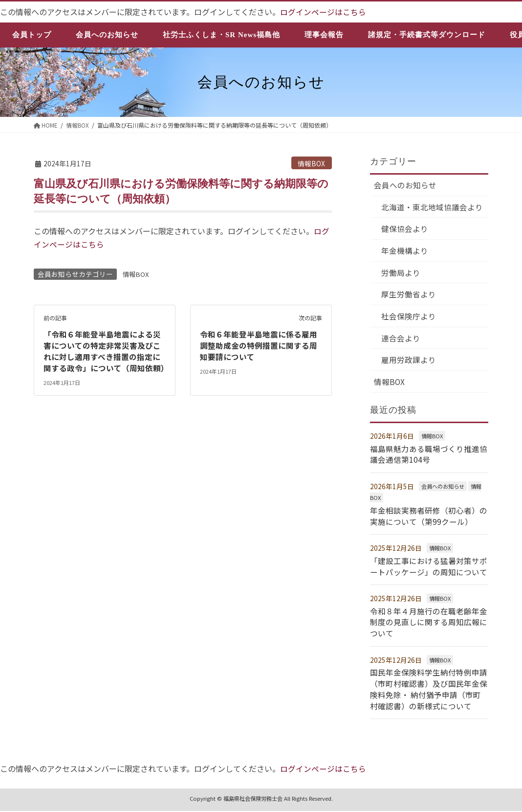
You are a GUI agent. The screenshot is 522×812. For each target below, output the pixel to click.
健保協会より (405, 230)
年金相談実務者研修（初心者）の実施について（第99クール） (429, 519)
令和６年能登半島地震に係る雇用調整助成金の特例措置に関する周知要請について (259, 345)
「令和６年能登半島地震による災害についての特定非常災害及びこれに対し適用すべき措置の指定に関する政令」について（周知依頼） (106, 350)
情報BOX (311, 163)
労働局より (401, 274)
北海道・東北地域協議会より (433, 207)
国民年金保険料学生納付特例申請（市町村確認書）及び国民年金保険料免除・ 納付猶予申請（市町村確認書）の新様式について (429, 690)
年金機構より (405, 252)
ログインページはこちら (323, 12)
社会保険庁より (409, 318)
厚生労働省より (409, 296)
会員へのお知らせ (405, 185)
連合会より (401, 340)
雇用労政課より (409, 363)
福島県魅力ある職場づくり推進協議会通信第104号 (429, 457)
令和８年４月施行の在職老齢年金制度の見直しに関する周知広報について (429, 624)
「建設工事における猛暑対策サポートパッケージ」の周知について (429, 568)
